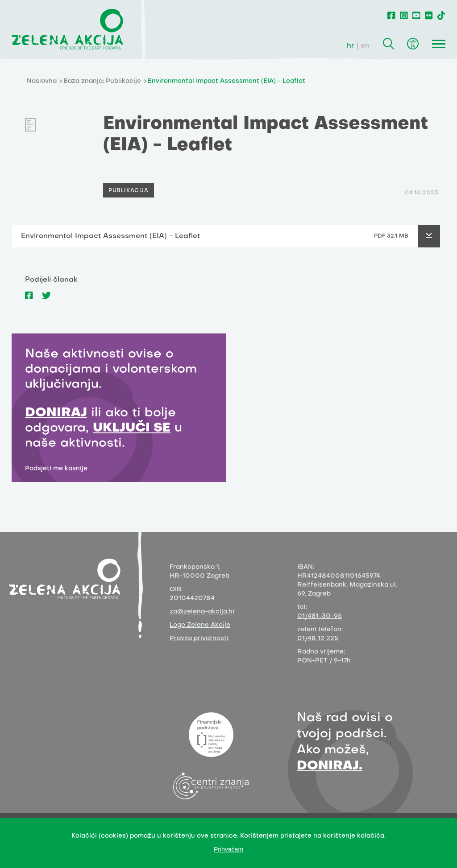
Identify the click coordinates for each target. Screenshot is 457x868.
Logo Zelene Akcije (200, 625)
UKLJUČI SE (132, 428)
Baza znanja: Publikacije (102, 81)
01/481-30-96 (320, 616)
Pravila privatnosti (199, 639)
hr (351, 46)
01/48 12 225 (318, 639)
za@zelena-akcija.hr (202, 612)
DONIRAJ (56, 413)
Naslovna (42, 81)
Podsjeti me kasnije (56, 469)
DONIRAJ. (330, 766)
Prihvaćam (228, 849)
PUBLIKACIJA (129, 191)
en (365, 46)
